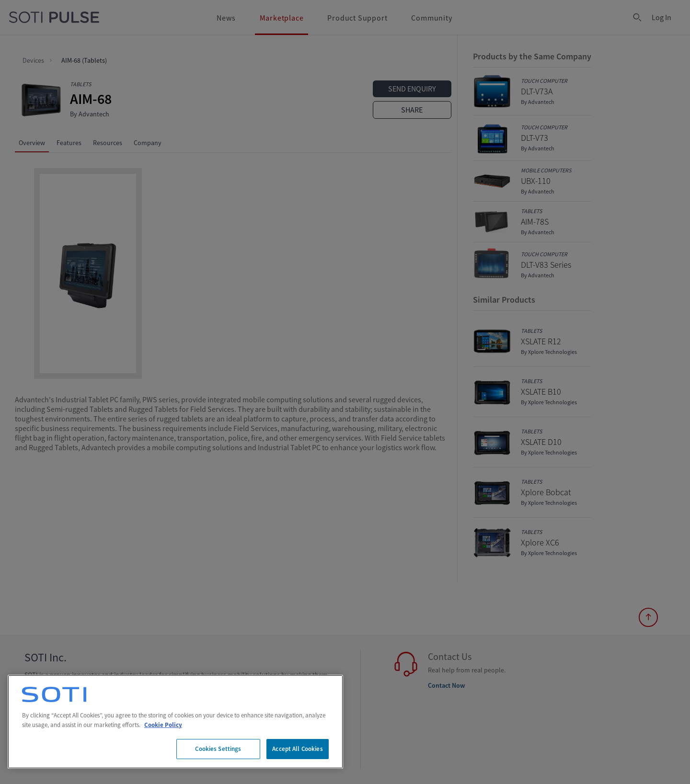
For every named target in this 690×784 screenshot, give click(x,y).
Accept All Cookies (297, 749)
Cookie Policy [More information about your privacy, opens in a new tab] (163, 725)
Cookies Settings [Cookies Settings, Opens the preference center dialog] (218, 749)
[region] (175, 722)
